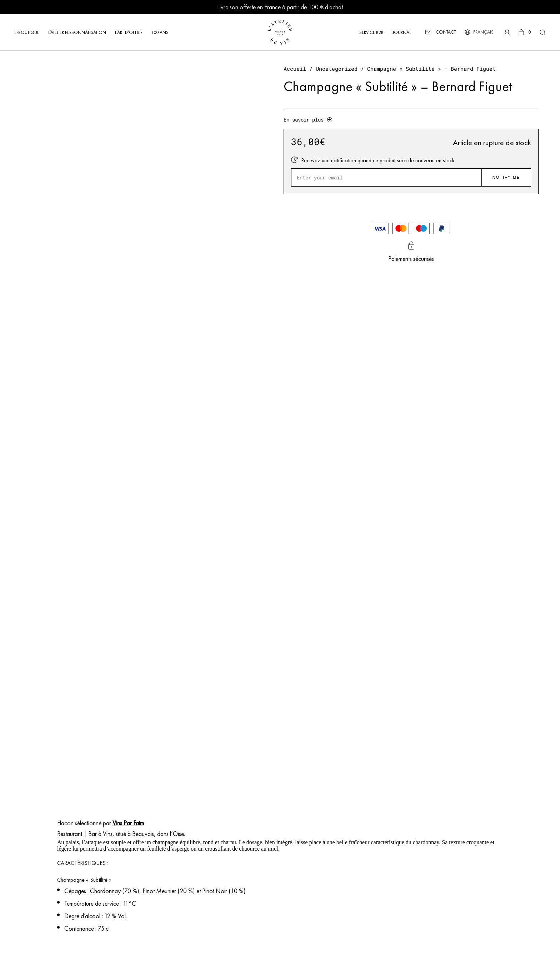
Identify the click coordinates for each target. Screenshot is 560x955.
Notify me (506, 177)
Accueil (295, 69)
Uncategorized (337, 69)
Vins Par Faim (128, 823)
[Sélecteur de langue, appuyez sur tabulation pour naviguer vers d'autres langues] (483, 32)
